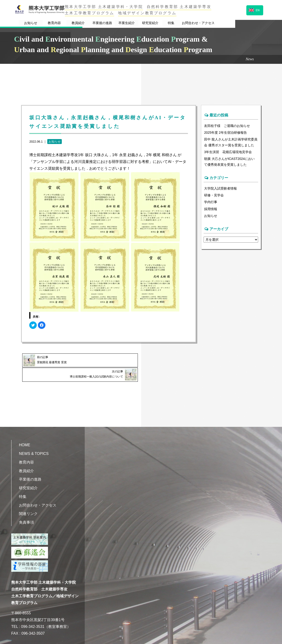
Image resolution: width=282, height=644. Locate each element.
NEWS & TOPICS (34, 439)
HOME (25, 430)
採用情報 (211, 211)
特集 (205, 23)
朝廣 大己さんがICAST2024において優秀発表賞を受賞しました (230, 163)
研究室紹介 (180, 23)
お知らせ (37, 23)
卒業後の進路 (123, 23)
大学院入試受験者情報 (220, 190)
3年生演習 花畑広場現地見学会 (228, 153)
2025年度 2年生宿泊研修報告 (226, 133)
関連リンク (28, 499)
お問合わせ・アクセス (238, 23)
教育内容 (65, 23)
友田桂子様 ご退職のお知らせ (227, 126)
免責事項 (26, 507)
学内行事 (211, 204)
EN (254, 10)
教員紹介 (94, 23)
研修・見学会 (214, 197)
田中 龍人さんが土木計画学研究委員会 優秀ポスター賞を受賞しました (231, 143)
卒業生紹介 (152, 23)
